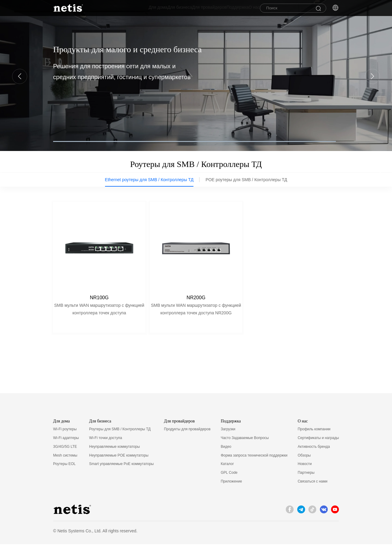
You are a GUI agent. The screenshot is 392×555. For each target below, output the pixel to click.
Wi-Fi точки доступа (105, 449)
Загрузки (228, 440)
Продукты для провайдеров (187, 440)
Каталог (227, 475)
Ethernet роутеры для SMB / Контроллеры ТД (149, 181)
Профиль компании (314, 440)
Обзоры (304, 466)
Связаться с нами (312, 492)
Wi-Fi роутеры (65, 440)
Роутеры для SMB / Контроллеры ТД (120, 440)
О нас (248, 9)
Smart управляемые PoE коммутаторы (121, 475)
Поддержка (226, 9)
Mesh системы (65, 466)
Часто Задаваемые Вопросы (245, 449)
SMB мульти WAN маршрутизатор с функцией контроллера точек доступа (99, 312)
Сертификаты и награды (318, 449)
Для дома (128, 9)
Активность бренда (314, 458)
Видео (226, 458)
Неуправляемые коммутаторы (114, 458)
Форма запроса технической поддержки (254, 466)
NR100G (99, 300)
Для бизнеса (156, 9)
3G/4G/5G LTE (65, 458)
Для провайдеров (191, 9)
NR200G (196, 300)
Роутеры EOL (64, 475)
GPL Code (229, 484)
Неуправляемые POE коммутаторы (119, 466)
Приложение (231, 492)
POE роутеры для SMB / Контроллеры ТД (246, 181)
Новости (304, 475)
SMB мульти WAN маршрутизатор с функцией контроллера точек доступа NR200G (196, 312)
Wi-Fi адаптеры (66, 449)
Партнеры (306, 484)
